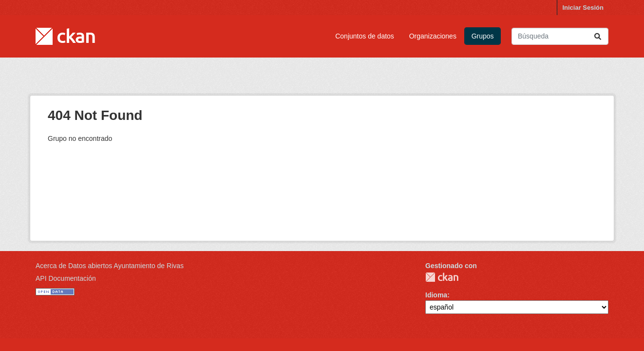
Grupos (483, 36)
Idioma (436, 295)
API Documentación (66, 278)
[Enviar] (598, 36)
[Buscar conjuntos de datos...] (560, 36)
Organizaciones (433, 36)
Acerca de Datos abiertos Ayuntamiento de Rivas (110, 266)
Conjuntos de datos (365, 36)
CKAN (442, 277)
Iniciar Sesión (583, 8)
